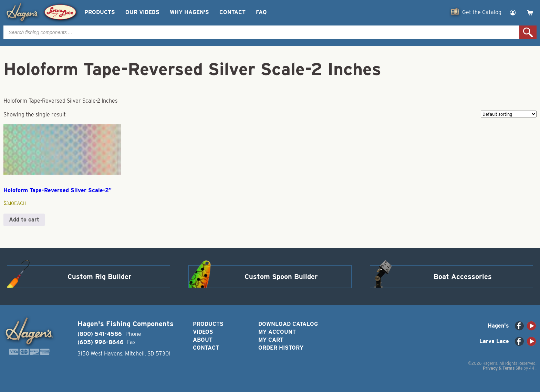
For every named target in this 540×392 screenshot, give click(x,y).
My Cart (271, 340)
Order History (281, 348)
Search (528, 32)
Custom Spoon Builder (281, 277)
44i (532, 368)
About (203, 340)
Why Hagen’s (189, 12)
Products (100, 12)
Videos (203, 332)
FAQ (261, 12)
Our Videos (142, 12)
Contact (232, 12)
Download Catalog (288, 324)
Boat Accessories (463, 277)
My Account (277, 332)
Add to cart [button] (24, 220)
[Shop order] (509, 114)
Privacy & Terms (499, 368)
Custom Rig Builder (100, 277)
